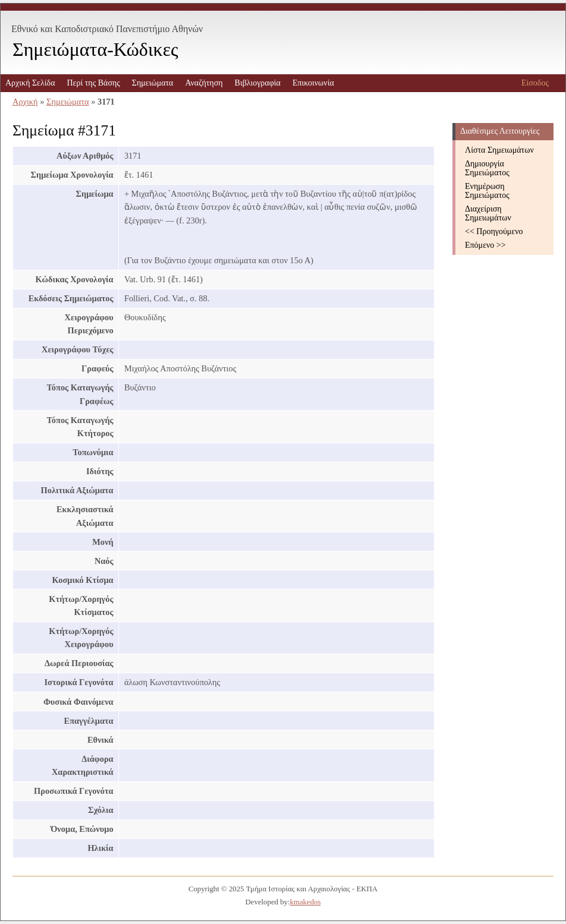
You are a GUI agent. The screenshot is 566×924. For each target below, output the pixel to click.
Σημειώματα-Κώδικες (95, 49)
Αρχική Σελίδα (30, 83)
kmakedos (306, 902)
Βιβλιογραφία (258, 83)
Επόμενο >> (485, 245)
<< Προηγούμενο (494, 231)
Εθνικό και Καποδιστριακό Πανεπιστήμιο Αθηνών (107, 29)
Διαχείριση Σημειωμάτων (488, 213)
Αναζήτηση (204, 83)
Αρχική (25, 102)
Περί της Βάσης (93, 83)
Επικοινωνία (313, 83)
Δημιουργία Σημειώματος (487, 168)
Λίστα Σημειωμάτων (499, 150)
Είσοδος (535, 83)
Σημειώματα (153, 83)
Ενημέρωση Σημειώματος (487, 191)
